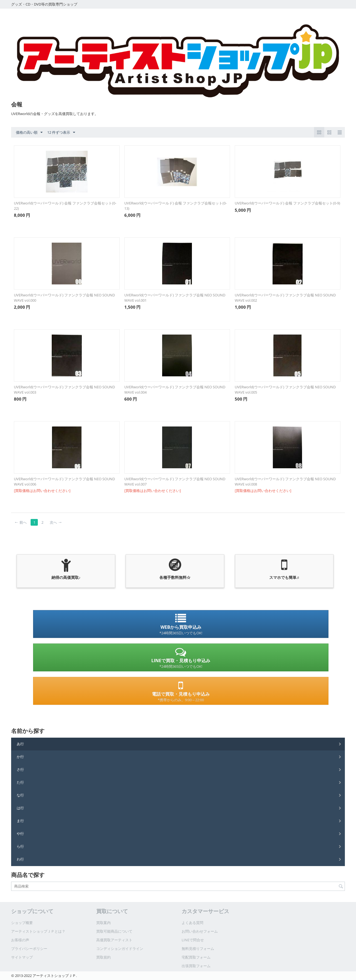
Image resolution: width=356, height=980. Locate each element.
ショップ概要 (22, 923)
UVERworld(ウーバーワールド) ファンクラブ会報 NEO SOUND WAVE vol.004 (175, 390)
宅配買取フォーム (196, 957)
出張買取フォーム (196, 966)
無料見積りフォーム (198, 949)
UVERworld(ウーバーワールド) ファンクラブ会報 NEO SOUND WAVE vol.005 (285, 390)
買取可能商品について (114, 931)
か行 (20, 757)
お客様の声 (20, 940)
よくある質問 (192, 923)
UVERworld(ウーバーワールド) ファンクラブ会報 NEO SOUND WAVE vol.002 (285, 298)
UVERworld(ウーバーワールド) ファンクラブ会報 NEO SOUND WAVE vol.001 (175, 298)
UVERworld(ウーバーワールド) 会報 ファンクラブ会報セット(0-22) (65, 206)
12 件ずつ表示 (61, 133)
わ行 (20, 859)
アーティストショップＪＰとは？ (38, 931)
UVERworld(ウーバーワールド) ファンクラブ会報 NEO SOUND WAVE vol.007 (175, 482)
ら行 (20, 846)
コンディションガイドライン (120, 949)
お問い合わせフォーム (200, 931)
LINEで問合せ (193, 940)
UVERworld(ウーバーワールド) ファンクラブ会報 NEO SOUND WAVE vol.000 (64, 298)
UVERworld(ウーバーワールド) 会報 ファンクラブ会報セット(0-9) (287, 203)
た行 (20, 782)
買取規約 (103, 957)
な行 (20, 795)
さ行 (20, 769)
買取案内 (103, 923)
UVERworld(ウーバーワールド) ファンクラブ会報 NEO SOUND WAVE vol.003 (64, 390)
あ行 (20, 744)
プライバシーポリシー (29, 949)
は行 (20, 808)
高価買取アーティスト (114, 940)
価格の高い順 (29, 133)
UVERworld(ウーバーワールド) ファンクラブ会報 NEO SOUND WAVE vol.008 (285, 482)
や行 (20, 833)
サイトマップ (22, 957)
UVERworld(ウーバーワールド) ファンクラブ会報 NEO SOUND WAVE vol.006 (64, 482)
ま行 (20, 821)
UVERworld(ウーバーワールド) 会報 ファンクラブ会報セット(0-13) (175, 206)
